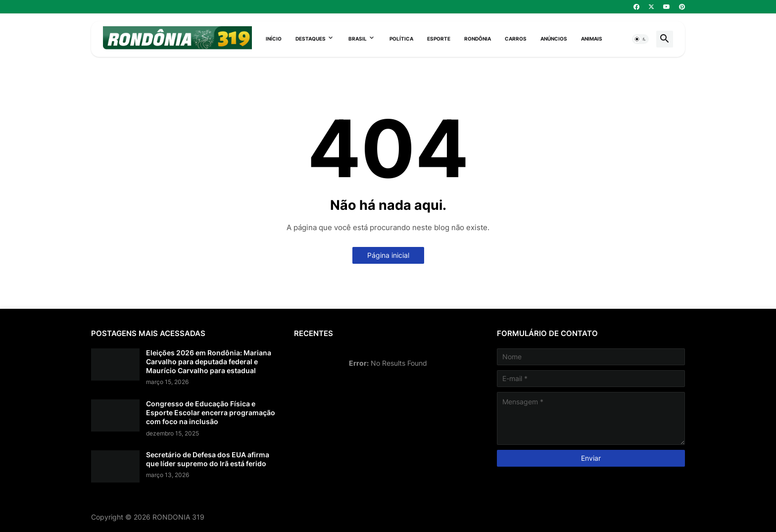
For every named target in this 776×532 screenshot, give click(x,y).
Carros (516, 39)
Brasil (358, 39)
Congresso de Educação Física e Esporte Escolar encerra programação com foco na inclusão (211, 412)
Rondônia (478, 39)
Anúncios (554, 39)
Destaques (311, 39)
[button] (640, 39)
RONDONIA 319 (178, 517)
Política (401, 39)
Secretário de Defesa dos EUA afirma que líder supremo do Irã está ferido (208, 459)
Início (274, 39)
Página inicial (388, 255)
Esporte (439, 39)
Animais (592, 39)
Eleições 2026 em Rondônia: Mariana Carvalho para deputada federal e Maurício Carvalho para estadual (209, 362)
